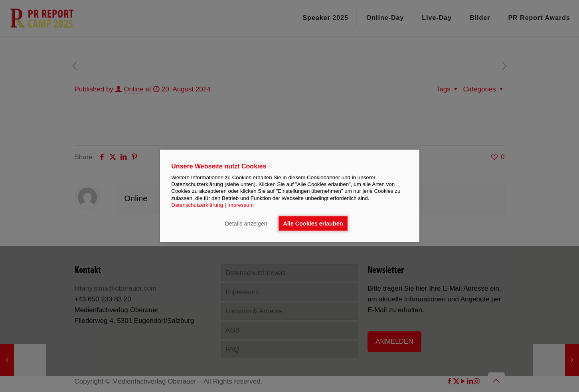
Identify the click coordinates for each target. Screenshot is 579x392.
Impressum (241, 205)
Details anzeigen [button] (246, 224)
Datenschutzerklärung (197, 205)
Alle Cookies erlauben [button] (313, 224)
